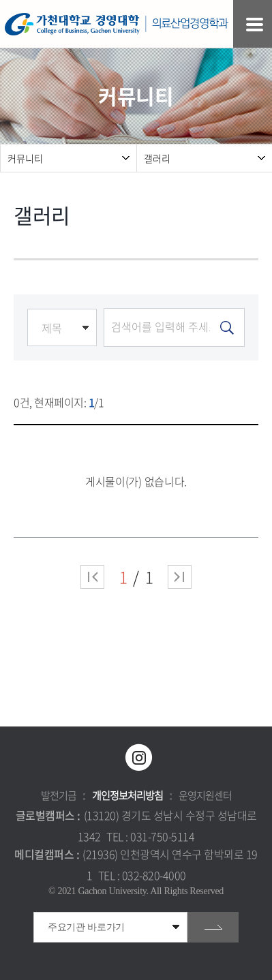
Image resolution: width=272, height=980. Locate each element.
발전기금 (59, 795)
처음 (92, 577)
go (213, 927)
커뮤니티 (25, 158)
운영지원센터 (205, 795)
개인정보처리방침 (127, 795)
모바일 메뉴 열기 (255, 24)
